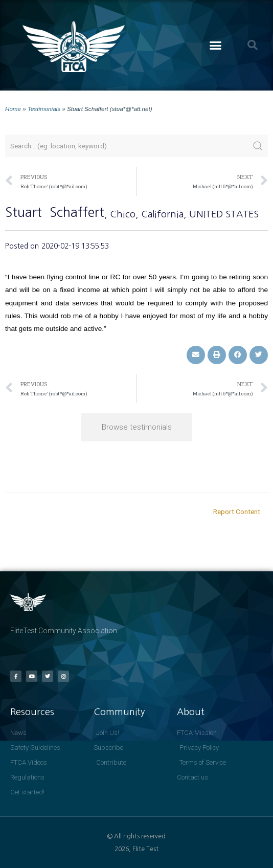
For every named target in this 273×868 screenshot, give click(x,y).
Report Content (237, 511)
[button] (215, 46)
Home (13, 109)
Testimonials (44, 109)
